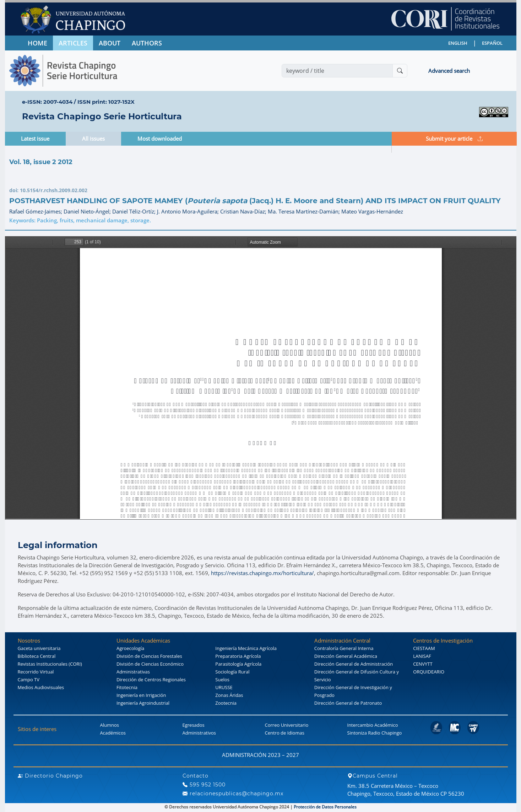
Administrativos (199, 733)
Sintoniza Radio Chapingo (375, 733)
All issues (93, 139)
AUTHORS (147, 43)
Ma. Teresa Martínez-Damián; (305, 211)
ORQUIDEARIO (429, 672)
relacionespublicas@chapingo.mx (233, 794)
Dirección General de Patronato (348, 703)
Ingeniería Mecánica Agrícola (246, 648)
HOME (37, 43)
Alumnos (110, 725)
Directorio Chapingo (50, 776)
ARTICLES (73, 43)
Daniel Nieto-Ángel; (88, 211)
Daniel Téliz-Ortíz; (135, 211)
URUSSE (224, 687)
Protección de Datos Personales (325, 807)
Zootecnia (226, 703)
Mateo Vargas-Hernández (372, 211)
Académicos (113, 733)
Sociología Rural (232, 672)
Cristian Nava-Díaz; (244, 211)
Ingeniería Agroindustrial (143, 703)
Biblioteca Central (37, 656)
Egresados (194, 725)
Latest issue (35, 139)
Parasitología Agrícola (238, 664)
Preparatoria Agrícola (238, 656)
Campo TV (29, 680)
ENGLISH (458, 43)
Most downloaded (160, 139)
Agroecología (130, 648)
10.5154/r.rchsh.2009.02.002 (54, 190)
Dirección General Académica (346, 656)
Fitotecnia (127, 687)
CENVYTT (423, 664)
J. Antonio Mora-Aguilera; (189, 211)
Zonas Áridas (229, 695)
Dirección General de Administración (354, 664)
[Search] (337, 71)
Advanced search (449, 71)
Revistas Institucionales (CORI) (50, 664)
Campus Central (373, 776)
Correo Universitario (287, 725)
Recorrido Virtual (36, 672)
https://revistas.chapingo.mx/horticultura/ (262, 573)
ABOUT (110, 43)
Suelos (222, 680)
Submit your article (454, 139)
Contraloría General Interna (344, 648)
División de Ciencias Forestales (149, 656)
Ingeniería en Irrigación (141, 695)
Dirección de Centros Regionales (151, 680)
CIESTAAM (424, 648)
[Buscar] (400, 71)
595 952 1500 (204, 785)
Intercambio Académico (373, 725)
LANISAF (422, 656)
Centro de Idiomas (285, 733)
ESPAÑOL (492, 43)
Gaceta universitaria (39, 648)
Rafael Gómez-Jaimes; (36, 211)
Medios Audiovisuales (41, 687)
